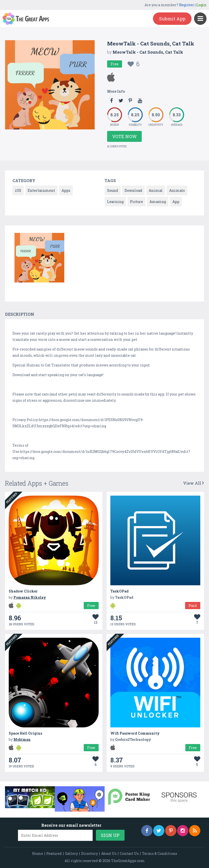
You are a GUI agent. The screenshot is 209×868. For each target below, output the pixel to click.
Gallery (71, 853)
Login (201, 5)
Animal (156, 190)
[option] (39, 258)
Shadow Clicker (23, 591)
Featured (54, 853)
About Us (109, 853)
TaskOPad (119, 591)
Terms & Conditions (160, 853)
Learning (115, 202)
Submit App (172, 19)
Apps (66, 190)
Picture (137, 202)
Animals (177, 190)
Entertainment (41, 190)
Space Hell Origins (25, 733)
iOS (18, 190)
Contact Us (129, 853)
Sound (113, 190)
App (176, 202)
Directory (90, 853)
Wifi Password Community (135, 733)
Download (133, 190)
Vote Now (124, 136)
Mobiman (22, 739)
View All (194, 483)
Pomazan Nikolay (30, 597)
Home (38, 853)
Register (187, 5)
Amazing (158, 202)
